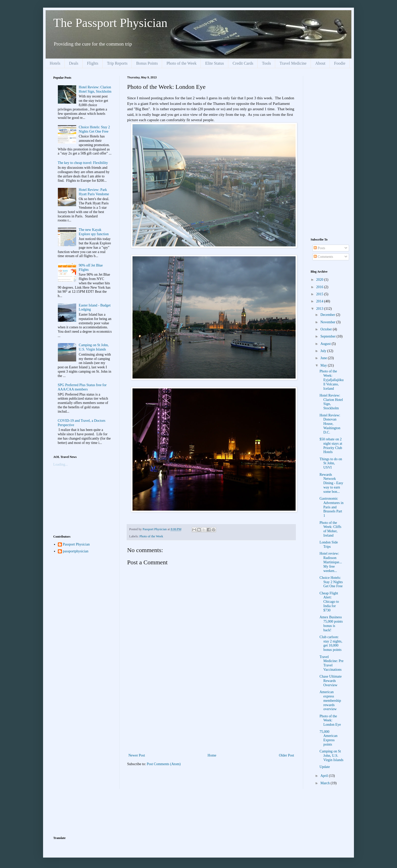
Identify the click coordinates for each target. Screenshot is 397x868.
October (327, 329)
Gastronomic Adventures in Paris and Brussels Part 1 (332, 507)
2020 (320, 280)
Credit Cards (243, 63)
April (325, 776)
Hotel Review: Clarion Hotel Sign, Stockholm (95, 89)
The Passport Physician (110, 23)
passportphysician (76, 551)
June (324, 358)
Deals (74, 63)
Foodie (340, 63)
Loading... (61, 464)
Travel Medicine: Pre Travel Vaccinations (332, 663)
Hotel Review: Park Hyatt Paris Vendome (94, 192)
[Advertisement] (211, 714)
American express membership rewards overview (330, 701)
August (326, 344)
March (325, 783)
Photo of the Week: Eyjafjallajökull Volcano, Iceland (332, 380)
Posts (319, 248)
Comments (323, 257)
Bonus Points (147, 63)
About (320, 63)
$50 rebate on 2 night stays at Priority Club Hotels (331, 446)
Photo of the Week (181, 63)
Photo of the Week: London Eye (330, 720)
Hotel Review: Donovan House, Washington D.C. (330, 424)
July (324, 351)
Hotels (55, 63)
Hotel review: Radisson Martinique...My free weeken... (331, 562)
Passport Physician (76, 544)
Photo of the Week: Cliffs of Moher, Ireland (330, 529)
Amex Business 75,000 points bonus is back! (331, 624)
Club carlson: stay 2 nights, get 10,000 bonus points (331, 643)
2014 (320, 301)
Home (212, 755)
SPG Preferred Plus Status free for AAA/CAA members (82, 387)
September (328, 336)
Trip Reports (117, 63)
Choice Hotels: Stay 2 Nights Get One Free (94, 129)
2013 (320, 309)
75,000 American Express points (328, 738)
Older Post (287, 755)
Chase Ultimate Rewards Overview (331, 681)
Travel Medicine (293, 63)
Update (325, 767)
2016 (320, 287)
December (328, 315)
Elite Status (214, 63)
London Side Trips (329, 544)
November (328, 322)
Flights (92, 63)
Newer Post (137, 755)
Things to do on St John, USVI (331, 463)
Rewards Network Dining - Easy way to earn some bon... (331, 483)
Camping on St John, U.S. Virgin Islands (94, 347)
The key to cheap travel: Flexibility (83, 163)
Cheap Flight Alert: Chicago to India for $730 (329, 602)
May (324, 365)
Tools (266, 63)
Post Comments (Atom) (164, 764)
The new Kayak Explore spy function (94, 232)
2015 (320, 294)
